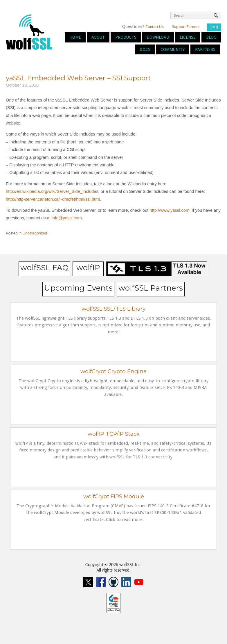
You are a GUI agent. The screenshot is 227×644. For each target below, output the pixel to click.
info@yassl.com (67, 218)
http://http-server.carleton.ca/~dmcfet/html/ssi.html (53, 199)
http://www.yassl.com (169, 210)
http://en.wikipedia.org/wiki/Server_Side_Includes (52, 191)
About (98, 37)
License (188, 37)
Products (126, 37)
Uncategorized (35, 233)
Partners (205, 49)
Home (75, 37)
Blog (211, 37)
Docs (145, 49)
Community (173, 49)
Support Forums (186, 27)
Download (158, 37)
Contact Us (155, 27)
